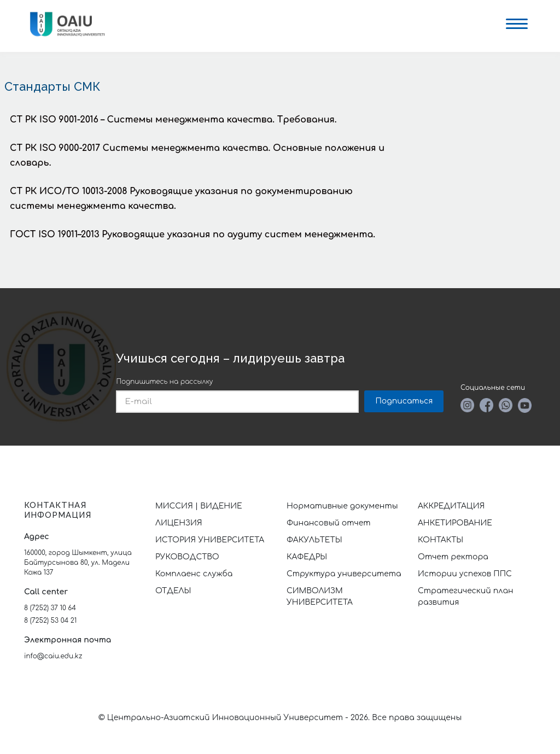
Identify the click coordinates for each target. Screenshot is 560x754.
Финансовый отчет (329, 523)
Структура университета (344, 574)
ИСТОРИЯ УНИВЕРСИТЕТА (210, 540)
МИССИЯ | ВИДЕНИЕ (199, 506)
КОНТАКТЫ (441, 540)
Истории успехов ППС (465, 574)
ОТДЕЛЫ (173, 591)
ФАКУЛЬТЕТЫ (314, 540)
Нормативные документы (342, 506)
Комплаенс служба (194, 574)
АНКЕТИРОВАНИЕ (455, 523)
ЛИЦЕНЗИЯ (179, 523)
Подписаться (404, 401)
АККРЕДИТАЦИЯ (451, 506)
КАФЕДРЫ (307, 557)
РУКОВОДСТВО (187, 557)
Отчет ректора (453, 557)
